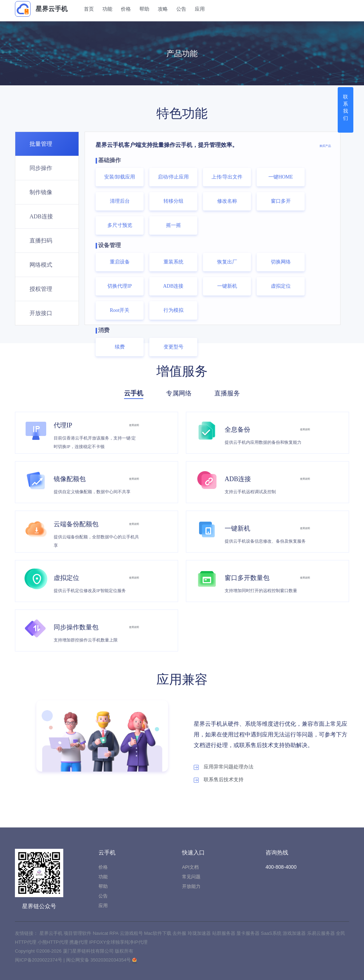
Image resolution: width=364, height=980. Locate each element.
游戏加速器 (295, 933)
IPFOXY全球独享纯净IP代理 (118, 942)
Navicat (101, 933)
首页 (95, 9)
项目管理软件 (78, 933)
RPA (115, 933)
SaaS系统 (272, 933)
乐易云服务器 (322, 933)
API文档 (190, 867)
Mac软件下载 (158, 933)
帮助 (150, 9)
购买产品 (320, 145)
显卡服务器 (249, 933)
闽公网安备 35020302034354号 (99, 960)
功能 (113, 9)
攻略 (169, 9)
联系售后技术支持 (219, 780)
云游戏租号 (132, 933)
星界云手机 (41, 9)
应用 (206, 9)
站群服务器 (224, 933)
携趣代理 (79, 942)
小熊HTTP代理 (54, 942)
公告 (187, 9)
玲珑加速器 (200, 933)
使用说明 (129, 424)
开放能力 (191, 886)
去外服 (180, 933)
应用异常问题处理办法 (224, 767)
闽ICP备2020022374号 (39, 960)
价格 (132, 9)
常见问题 (191, 877)
